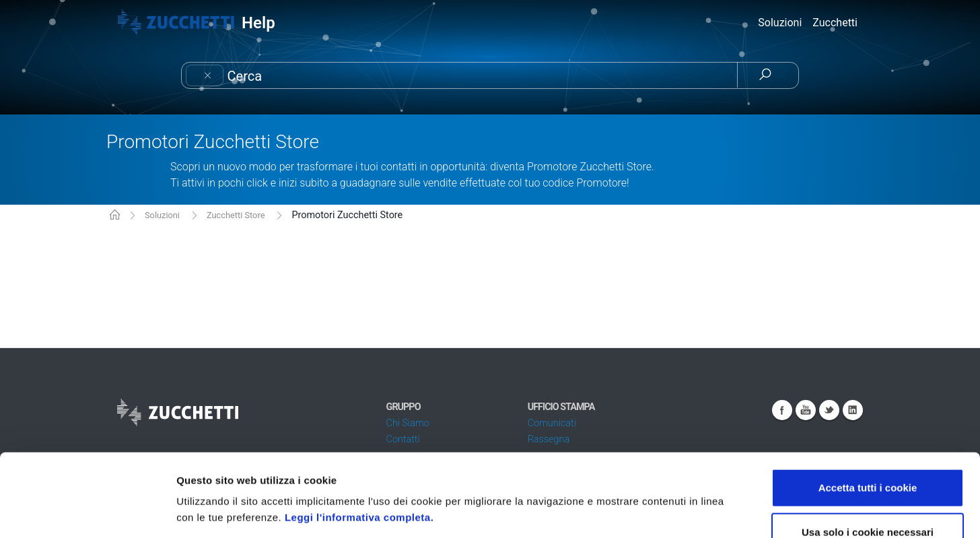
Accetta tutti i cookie (868, 405)
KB (115, 216)
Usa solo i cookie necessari (868, 449)
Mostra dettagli (715, 511)
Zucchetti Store (236, 215)
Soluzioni (162, 215)
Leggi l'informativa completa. (359, 435)
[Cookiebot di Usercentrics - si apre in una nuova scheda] (87, 512)
